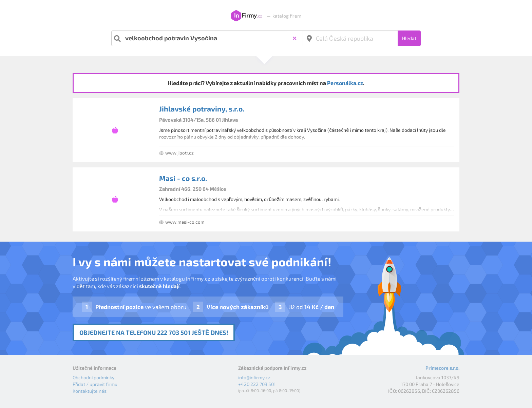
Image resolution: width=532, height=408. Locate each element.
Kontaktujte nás (90, 391)
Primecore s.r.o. (442, 368)
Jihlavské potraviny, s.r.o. (202, 109)
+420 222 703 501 (257, 384)
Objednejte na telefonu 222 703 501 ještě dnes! (154, 332)
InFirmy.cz (246, 16)
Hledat (409, 38)
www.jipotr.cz (179, 153)
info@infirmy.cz (254, 377)
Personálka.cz (345, 83)
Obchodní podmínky (93, 377)
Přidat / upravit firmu (95, 384)
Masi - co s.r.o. (183, 178)
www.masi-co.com (185, 222)
